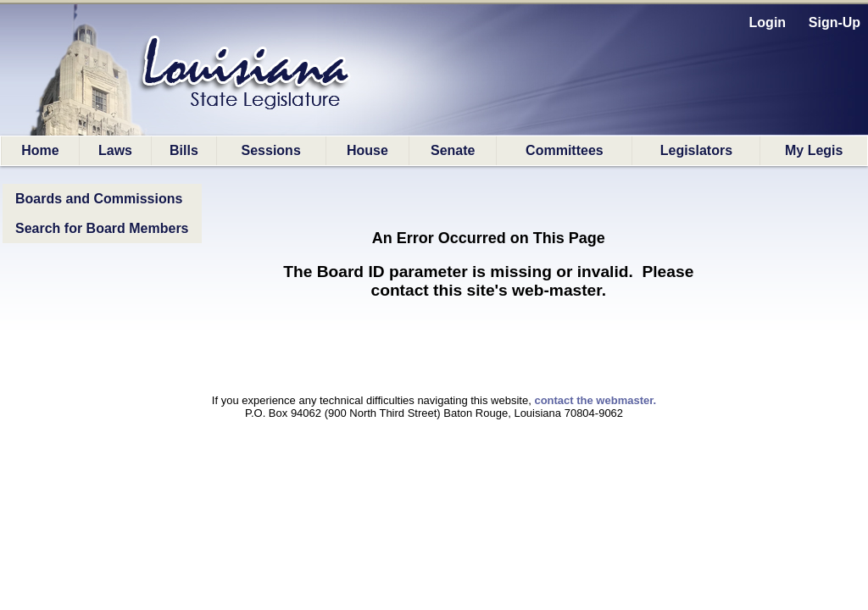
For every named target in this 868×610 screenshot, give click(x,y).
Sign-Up (835, 22)
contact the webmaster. (595, 400)
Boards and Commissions (99, 199)
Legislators (696, 150)
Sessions (271, 150)
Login (768, 22)
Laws (115, 150)
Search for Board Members (102, 228)
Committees (565, 150)
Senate (453, 150)
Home (40, 150)
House (367, 150)
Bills (184, 150)
